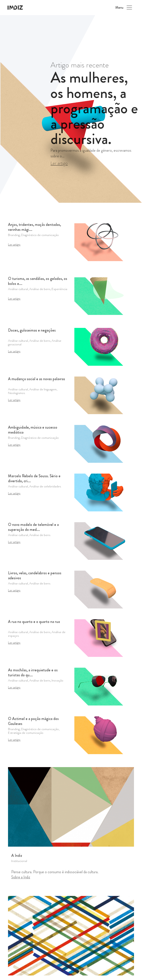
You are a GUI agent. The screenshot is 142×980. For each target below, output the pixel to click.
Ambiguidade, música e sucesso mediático (33, 430)
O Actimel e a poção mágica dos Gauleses (33, 721)
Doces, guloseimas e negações (32, 330)
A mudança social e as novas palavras (37, 379)
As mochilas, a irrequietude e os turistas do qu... (33, 673)
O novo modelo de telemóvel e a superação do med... (33, 527)
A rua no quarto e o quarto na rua (34, 622)
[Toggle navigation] (129, 8)
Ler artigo (59, 163)
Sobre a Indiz (21, 877)
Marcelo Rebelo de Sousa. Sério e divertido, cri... (34, 479)
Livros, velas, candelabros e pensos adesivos (35, 576)
